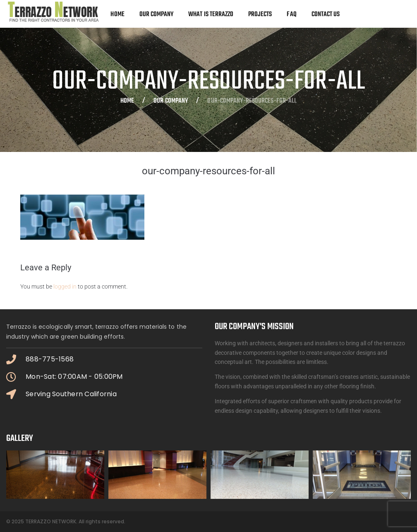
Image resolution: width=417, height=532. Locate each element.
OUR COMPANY (171, 101)
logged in (65, 286)
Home (127, 101)
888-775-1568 (50, 359)
